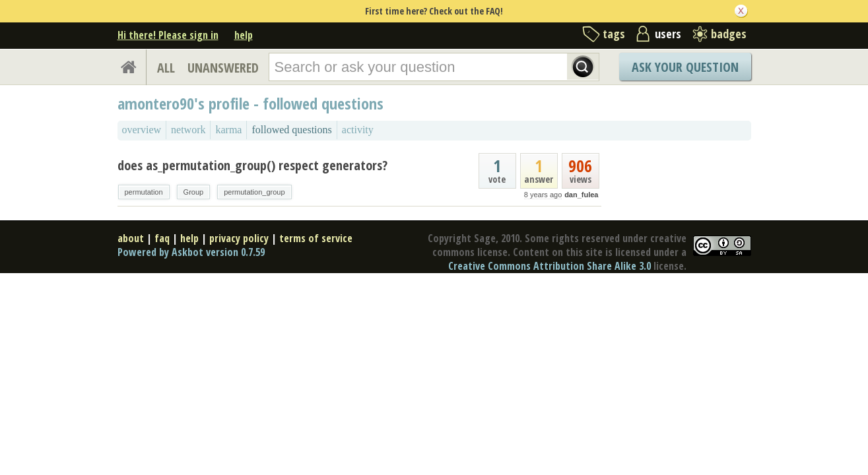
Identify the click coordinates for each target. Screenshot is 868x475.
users (668, 34)
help (244, 35)
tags (614, 34)
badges (729, 34)
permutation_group (254, 192)
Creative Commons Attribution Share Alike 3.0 (550, 266)
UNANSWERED (223, 68)
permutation (144, 192)
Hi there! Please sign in (168, 35)
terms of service (316, 238)
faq (162, 238)
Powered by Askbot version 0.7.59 (191, 252)
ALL (166, 68)
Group (194, 192)
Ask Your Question (685, 67)
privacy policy (239, 238)
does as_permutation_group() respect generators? (252, 165)
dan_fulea (581, 195)
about (131, 238)
